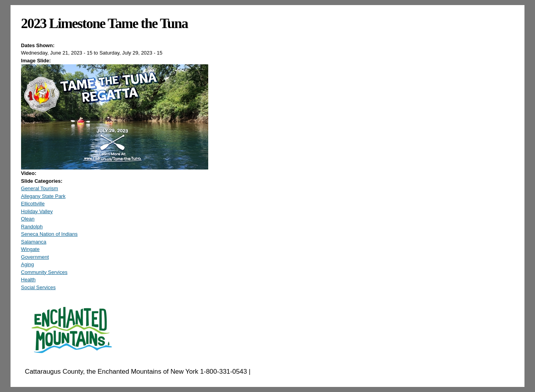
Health (28, 280)
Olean (28, 219)
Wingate (30, 249)
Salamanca (34, 242)
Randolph (32, 227)
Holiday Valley (37, 211)
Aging (27, 264)
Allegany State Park (43, 196)
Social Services (38, 287)
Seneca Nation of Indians (49, 234)
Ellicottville (33, 204)
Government (35, 257)
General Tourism (40, 188)
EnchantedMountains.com (290, 372)
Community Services (44, 272)
